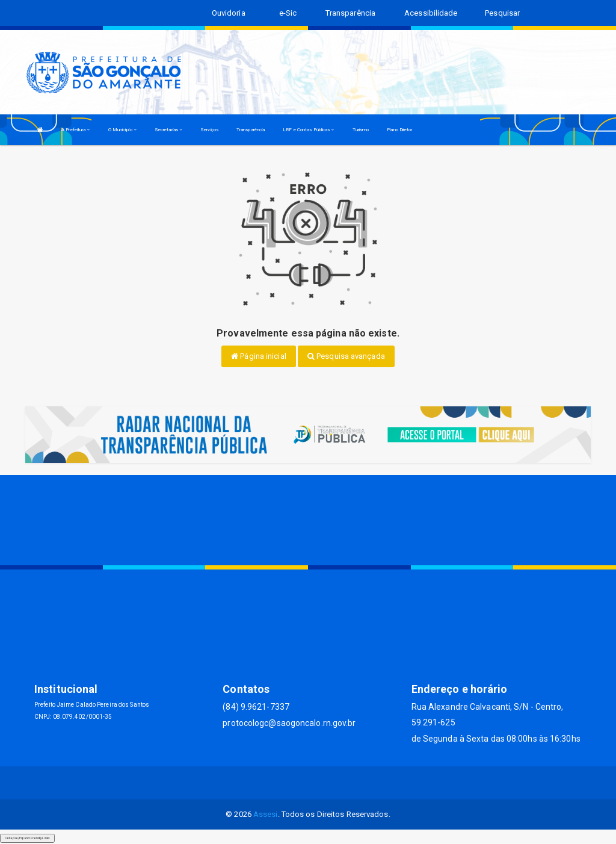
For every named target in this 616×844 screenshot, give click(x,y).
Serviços (209, 130)
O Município (122, 130)
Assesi (266, 814)
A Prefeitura (75, 130)
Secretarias (168, 130)
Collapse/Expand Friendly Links (27, 838)
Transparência (251, 130)
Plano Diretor (399, 130)
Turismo (361, 130)
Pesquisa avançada (346, 356)
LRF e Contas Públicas (308, 130)
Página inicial (259, 356)
